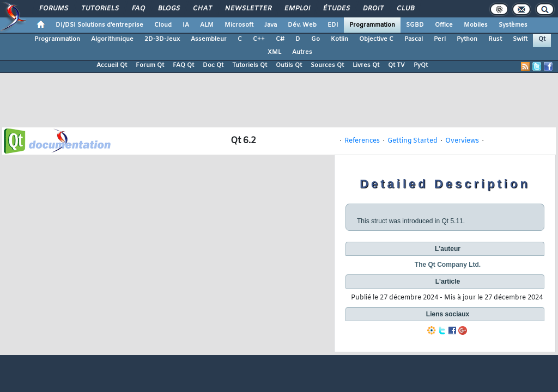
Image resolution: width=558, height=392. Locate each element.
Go (316, 39)
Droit (373, 9)
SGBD (415, 25)
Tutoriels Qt (250, 65)
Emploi (297, 9)
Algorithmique (112, 39)
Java (271, 25)
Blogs (168, 9)
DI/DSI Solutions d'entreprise (99, 25)
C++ (259, 39)
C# (280, 39)
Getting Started (413, 141)
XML (274, 52)
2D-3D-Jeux (162, 39)
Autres (302, 52)
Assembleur (209, 39)
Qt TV (396, 65)
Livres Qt (366, 65)
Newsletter (248, 9)
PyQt (421, 65)
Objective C (376, 39)
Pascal (414, 39)
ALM (207, 25)
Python (467, 39)
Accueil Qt (112, 65)
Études (336, 9)
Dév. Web (302, 25)
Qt (542, 39)
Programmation (372, 25)
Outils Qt (289, 65)
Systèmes (513, 25)
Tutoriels (99, 9)
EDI (333, 25)
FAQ (138, 9)
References (362, 141)
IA (186, 25)
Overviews (462, 141)
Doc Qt (213, 65)
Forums (53, 9)
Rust (495, 39)
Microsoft (239, 25)
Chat (202, 9)
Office (444, 25)
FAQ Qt (183, 65)
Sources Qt (327, 65)
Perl (440, 39)
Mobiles (476, 25)
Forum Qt (150, 65)
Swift (520, 39)
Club (405, 9)
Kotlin (339, 39)
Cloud (163, 25)
